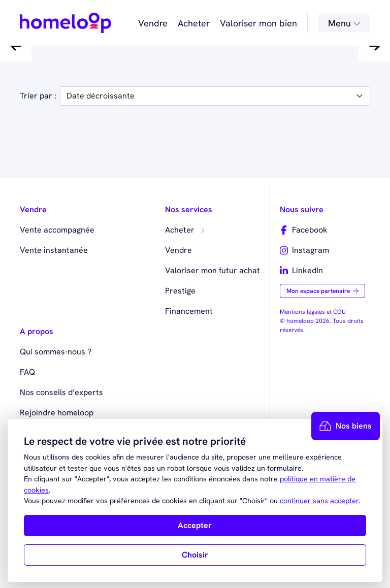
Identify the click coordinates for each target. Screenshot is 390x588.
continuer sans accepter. (320, 501)
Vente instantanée (54, 250)
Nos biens (346, 426)
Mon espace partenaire (322, 291)
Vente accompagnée (57, 230)
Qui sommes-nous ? (56, 352)
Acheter (194, 23)
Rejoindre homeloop (57, 413)
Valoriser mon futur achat (213, 270)
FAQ (27, 372)
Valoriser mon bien (258, 23)
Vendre (153, 23)
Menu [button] (344, 23)
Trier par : (38, 96)
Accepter (195, 525)
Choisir (195, 555)
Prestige (180, 291)
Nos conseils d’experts (61, 392)
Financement (189, 311)
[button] (16, 46)
